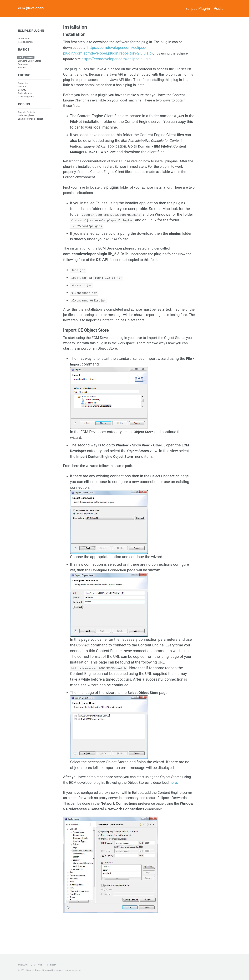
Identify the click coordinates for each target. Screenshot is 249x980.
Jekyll (58, 971)
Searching (23, 65)
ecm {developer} (32, 9)
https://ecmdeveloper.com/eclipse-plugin (117, 60)
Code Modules (25, 95)
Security (22, 91)
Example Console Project (31, 121)
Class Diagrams (26, 98)
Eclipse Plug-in (194, 9)
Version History (26, 42)
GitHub (37, 965)
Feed (52, 965)
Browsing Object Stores (30, 62)
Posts (218, 9)
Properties (23, 84)
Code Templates (26, 117)
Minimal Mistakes (73, 971)
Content (22, 88)
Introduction (24, 39)
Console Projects (27, 114)
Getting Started (26, 58)
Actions (22, 68)
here (67, 800)
